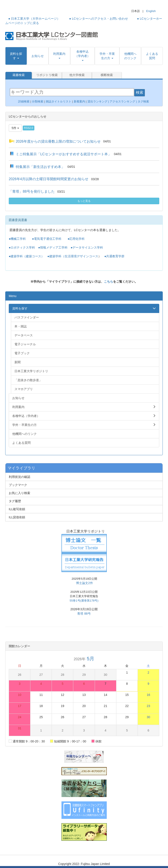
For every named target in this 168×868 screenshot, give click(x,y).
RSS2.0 (29, 128)
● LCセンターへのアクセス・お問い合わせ (98, 19)
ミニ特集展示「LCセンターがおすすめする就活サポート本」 (63, 154)
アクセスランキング (122, 101)
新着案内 (79, 101)
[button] (16, 56)
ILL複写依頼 (17, 509)
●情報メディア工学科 (53, 247)
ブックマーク (18, 485)
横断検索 (107, 75)
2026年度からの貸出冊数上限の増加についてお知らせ (58, 141)
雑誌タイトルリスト (58, 101)
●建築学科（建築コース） (26, 256)
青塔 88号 (84, 613)
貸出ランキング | (99, 101)
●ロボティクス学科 (22, 247)
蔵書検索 (19, 75)
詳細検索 (24, 101)
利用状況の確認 (19, 477)
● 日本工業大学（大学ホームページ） (34, 19)
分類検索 (38, 101)
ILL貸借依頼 (17, 517)
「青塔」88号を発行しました (32, 191)
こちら (108, 281)
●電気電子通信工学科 (47, 239)
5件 (15, 128)
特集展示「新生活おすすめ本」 (40, 166)
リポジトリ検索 (47, 75)
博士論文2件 (84, 583)
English (151, 11)
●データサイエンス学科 (87, 247)
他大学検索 (77, 75)
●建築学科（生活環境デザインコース (73, 256)
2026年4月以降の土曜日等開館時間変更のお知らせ (49, 179)
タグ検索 (144, 101)
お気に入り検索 (19, 493)
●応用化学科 (76, 239)
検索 (140, 92)
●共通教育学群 (114, 256)
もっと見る (84, 201)
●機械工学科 (17, 239)
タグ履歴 (15, 501)
